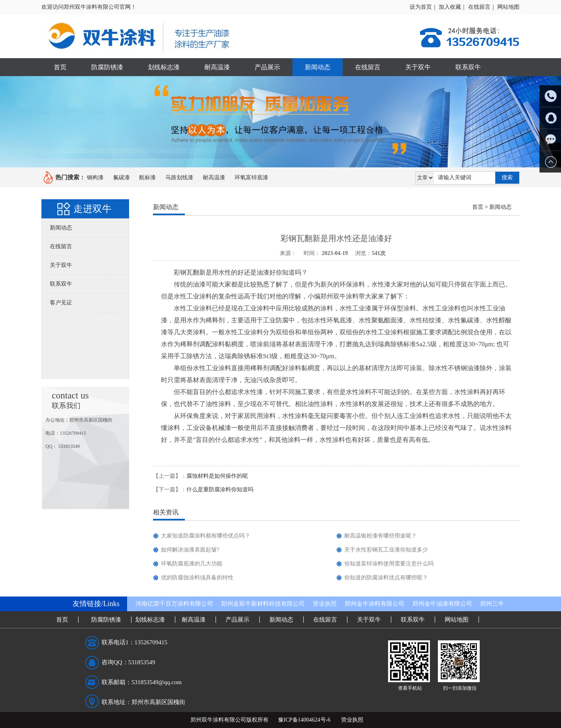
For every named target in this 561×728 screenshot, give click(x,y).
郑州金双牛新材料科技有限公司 (263, 604)
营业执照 (325, 604)
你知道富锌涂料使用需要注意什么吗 (389, 564)
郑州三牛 (492, 604)
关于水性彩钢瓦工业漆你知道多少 (386, 550)
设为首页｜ (424, 7)
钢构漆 (95, 178)
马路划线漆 (179, 178)
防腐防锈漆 (107, 67)
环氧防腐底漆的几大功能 (192, 564)
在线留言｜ (482, 7)
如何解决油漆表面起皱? (190, 550)
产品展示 (267, 67)
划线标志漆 (164, 67)
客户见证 (61, 303)
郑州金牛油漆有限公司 (442, 604)
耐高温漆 (217, 67)
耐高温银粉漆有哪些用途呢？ (381, 536)
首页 (60, 67)
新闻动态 (318, 67)
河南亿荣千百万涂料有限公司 (174, 604)
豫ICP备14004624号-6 (304, 720)
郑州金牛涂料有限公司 (375, 604)
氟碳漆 (122, 178)
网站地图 (508, 7)
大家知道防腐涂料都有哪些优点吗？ (206, 536)
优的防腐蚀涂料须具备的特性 (197, 578)
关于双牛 (418, 67)
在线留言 (368, 67)
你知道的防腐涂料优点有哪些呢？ (386, 578)
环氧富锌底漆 (251, 178)
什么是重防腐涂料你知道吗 (220, 490)
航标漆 (147, 178)
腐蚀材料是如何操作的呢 (217, 476)
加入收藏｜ (453, 7)
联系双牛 (468, 67)
